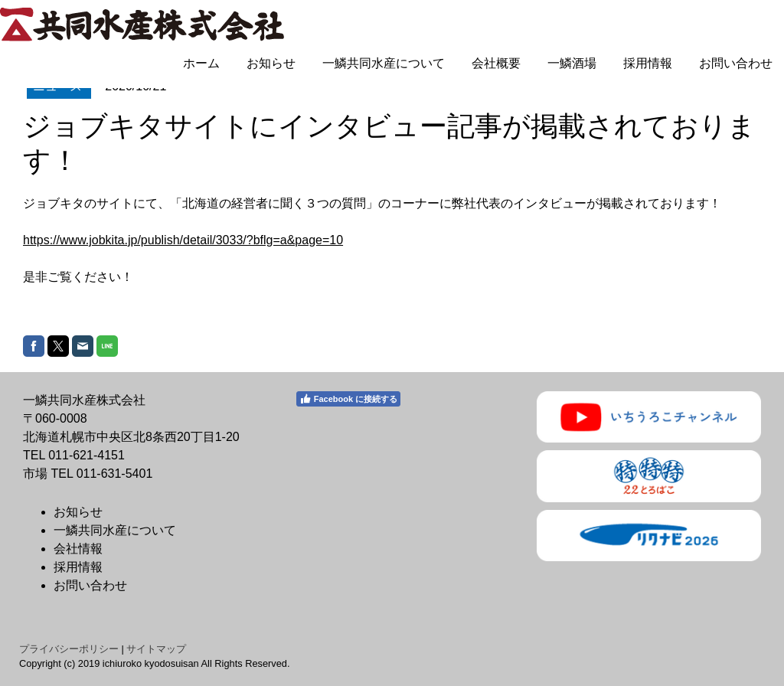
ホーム (201, 63)
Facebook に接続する (348, 399)
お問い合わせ (736, 63)
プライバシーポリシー (69, 649)
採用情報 (648, 63)
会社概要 (496, 63)
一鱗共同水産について (384, 63)
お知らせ (271, 63)
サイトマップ (156, 649)
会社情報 (78, 549)
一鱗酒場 (572, 63)
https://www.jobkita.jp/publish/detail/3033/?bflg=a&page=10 (183, 240)
